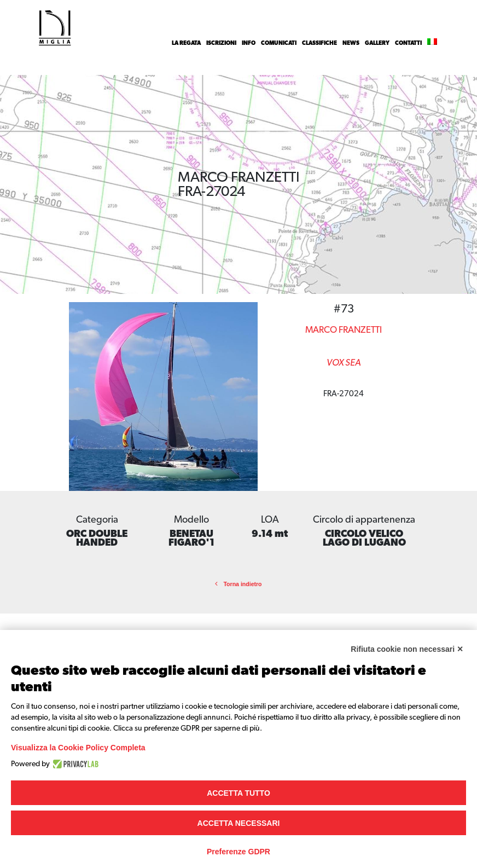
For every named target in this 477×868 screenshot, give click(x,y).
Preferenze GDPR (238, 852)
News (351, 43)
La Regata (186, 43)
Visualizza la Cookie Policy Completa (78, 748)
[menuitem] (432, 43)
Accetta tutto (238, 793)
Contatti (408, 43)
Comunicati (279, 43)
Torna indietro (238, 584)
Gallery (377, 43)
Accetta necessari (239, 823)
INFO (249, 43)
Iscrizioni (221, 43)
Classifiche (319, 43)
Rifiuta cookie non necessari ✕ (407, 649)
